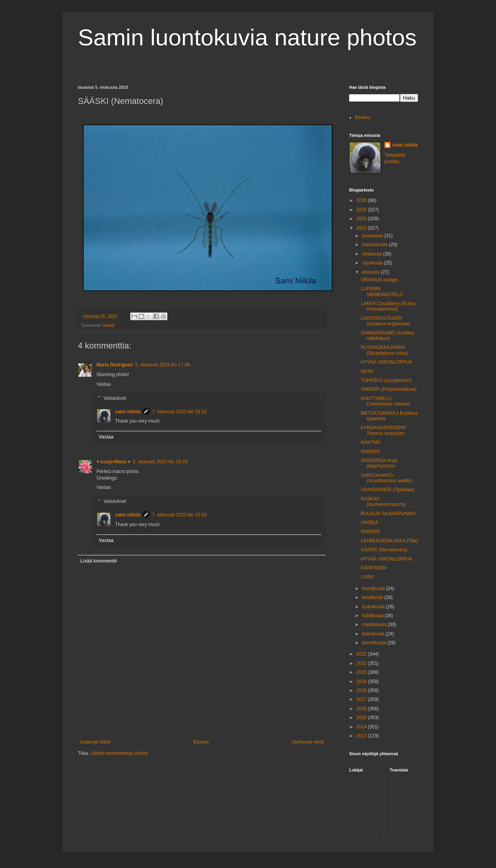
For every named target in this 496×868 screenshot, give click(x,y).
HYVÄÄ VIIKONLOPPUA (387, 362)
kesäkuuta (373, 597)
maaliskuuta (375, 625)
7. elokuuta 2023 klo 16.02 (179, 412)
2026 (362, 200)
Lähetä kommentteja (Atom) (119, 753)
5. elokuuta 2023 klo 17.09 (163, 365)
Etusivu (201, 742)
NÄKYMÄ (371, 442)
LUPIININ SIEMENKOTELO (382, 292)
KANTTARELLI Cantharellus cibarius (385, 401)
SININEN (370, 452)
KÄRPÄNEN (374, 568)
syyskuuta (373, 263)
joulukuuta (373, 236)
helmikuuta (374, 634)
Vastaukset (115, 398)
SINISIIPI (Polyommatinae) (388, 389)
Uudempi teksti (95, 742)
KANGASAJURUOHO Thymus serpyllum (383, 430)
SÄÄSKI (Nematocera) (384, 550)
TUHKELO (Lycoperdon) (386, 380)
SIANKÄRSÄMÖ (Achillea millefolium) (387, 336)
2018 (362, 690)
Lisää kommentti (99, 561)
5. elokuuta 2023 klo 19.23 (160, 462)
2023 (362, 228)
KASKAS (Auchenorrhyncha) (383, 502)
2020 (362, 672)
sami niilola (128, 412)
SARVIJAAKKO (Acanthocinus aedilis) (386, 478)
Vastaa (103, 384)
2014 (362, 727)
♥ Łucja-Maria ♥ (114, 462)
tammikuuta (375, 643)
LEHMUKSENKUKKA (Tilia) (389, 541)
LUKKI (368, 577)
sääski (109, 325)
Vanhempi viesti (308, 742)
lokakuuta (373, 254)
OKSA (367, 371)
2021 (362, 663)
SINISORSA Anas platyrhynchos (379, 463)
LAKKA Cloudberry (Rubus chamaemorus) (388, 306)
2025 (362, 210)
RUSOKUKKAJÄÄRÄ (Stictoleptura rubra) (384, 350)
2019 (362, 682)
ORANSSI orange (379, 280)
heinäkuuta (374, 588)
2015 (362, 718)
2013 (362, 736)
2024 (362, 219)
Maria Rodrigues (115, 365)
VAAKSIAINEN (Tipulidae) (388, 490)
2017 (362, 699)
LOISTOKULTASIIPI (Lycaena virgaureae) (386, 321)
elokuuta (371, 272)
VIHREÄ (369, 523)
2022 (362, 654)
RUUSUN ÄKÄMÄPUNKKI (388, 514)
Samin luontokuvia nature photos (247, 37)
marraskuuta (375, 245)
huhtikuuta (373, 616)
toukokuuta (374, 607)
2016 (362, 709)
